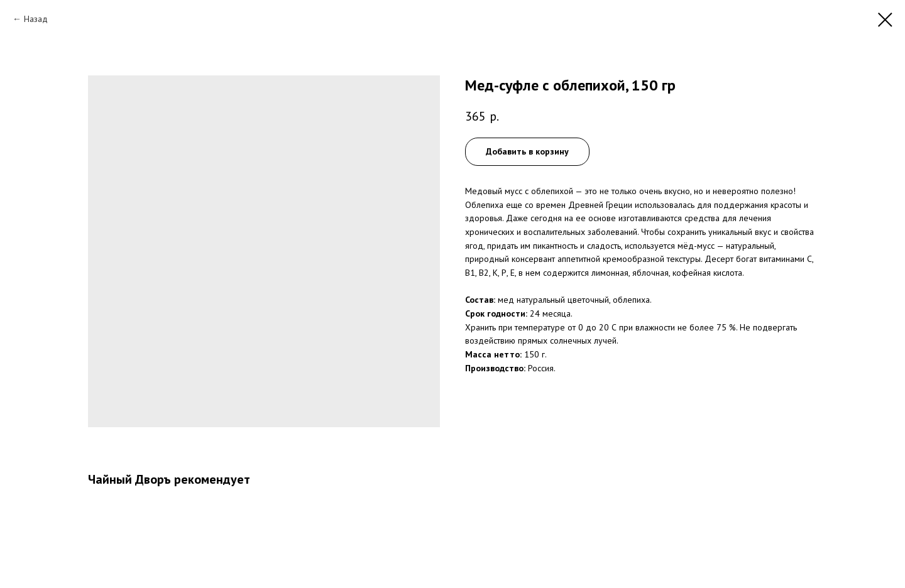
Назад (36, 19)
